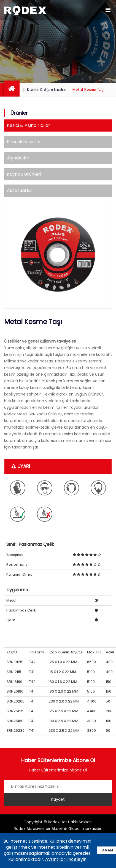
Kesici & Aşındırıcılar (47, 90)
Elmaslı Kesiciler (24, 142)
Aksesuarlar (20, 190)
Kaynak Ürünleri (24, 174)
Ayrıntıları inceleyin (66, 859)
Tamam (107, 850)
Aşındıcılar (18, 158)
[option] (58, 255)
